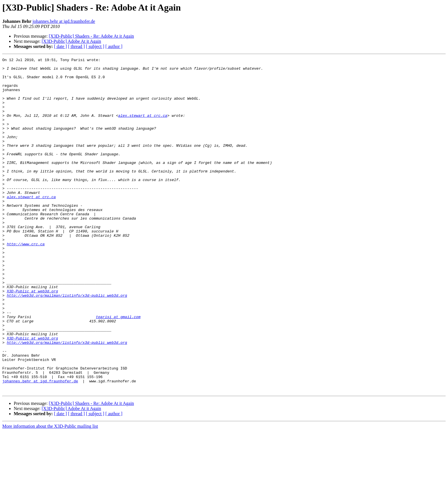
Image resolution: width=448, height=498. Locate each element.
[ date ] (60, 46)
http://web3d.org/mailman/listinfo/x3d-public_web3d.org (67, 343)
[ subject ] (95, 46)
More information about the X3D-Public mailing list (50, 493)
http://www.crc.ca (26, 282)
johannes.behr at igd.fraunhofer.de (64, 21)
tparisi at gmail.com (118, 369)
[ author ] (114, 46)
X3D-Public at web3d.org (32, 338)
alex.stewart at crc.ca (143, 127)
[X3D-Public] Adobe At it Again (71, 41)
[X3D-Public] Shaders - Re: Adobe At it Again (91, 36)
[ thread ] (76, 46)
